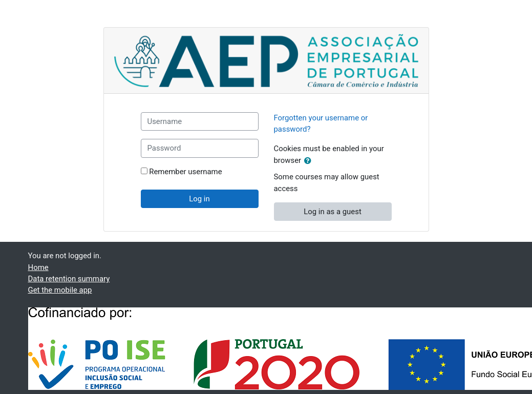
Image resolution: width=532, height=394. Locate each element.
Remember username (185, 172)
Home (38, 267)
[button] (310, 161)
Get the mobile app (60, 290)
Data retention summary (69, 279)
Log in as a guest (333, 212)
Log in (199, 199)
